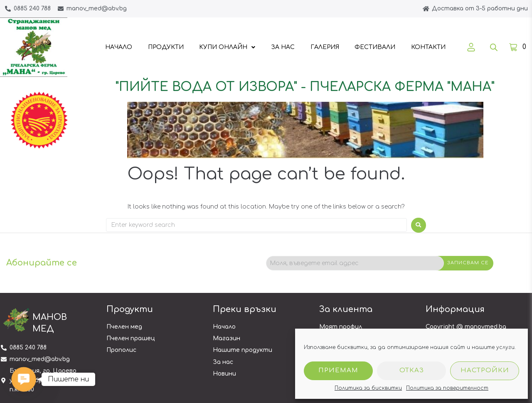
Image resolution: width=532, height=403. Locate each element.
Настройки (485, 370)
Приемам (338, 370)
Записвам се (468, 263)
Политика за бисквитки (368, 388)
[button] (24, 379)
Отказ (412, 370)
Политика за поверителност (447, 388)
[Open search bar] (494, 47)
